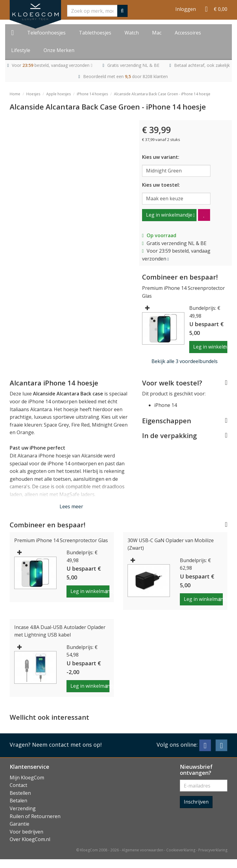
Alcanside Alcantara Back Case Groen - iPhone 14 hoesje (162, 94)
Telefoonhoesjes (46, 33)
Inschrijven (196, 802)
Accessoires (188, 33)
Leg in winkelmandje (169, 215)
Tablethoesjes (95, 33)
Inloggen (186, 9)
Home (15, 94)
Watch (132, 33)
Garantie (19, 824)
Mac (157, 33)
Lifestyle (21, 50)
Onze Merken (59, 50)
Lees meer (71, 506)
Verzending (23, 808)
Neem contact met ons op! (67, 745)
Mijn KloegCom (27, 778)
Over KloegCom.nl (30, 839)
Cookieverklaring (181, 850)
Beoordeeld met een (125, 76)
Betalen (18, 801)
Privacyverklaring (213, 850)
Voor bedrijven (26, 832)
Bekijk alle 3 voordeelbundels (185, 361)
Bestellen (20, 793)
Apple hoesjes (58, 94)
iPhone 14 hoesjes (92, 94)
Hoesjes (33, 94)
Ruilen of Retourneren (35, 816)
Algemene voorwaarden (143, 850)
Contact (18, 785)
